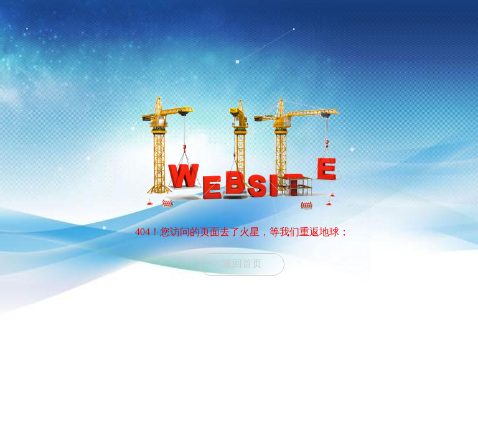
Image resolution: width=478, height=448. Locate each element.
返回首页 (242, 264)
